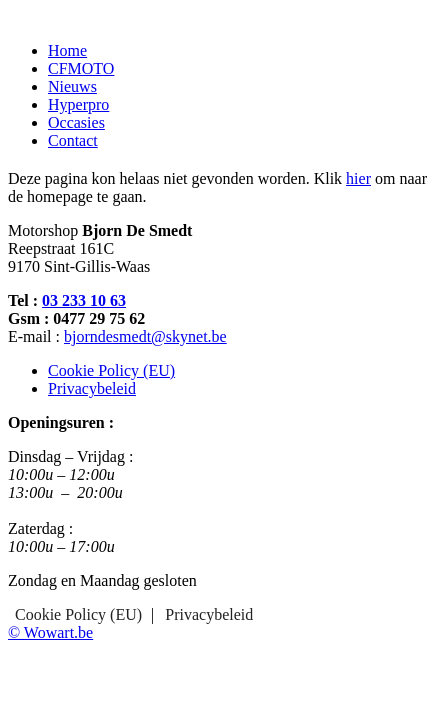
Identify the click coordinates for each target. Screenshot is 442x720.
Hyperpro (78, 104)
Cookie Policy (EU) (111, 370)
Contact (73, 140)
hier (358, 178)
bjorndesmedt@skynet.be (145, 336)
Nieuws (72, 86)
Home (67, 50)
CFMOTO (81, 68)
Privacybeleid (92, 388)
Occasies (76, 122)
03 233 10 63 (84, 300)
